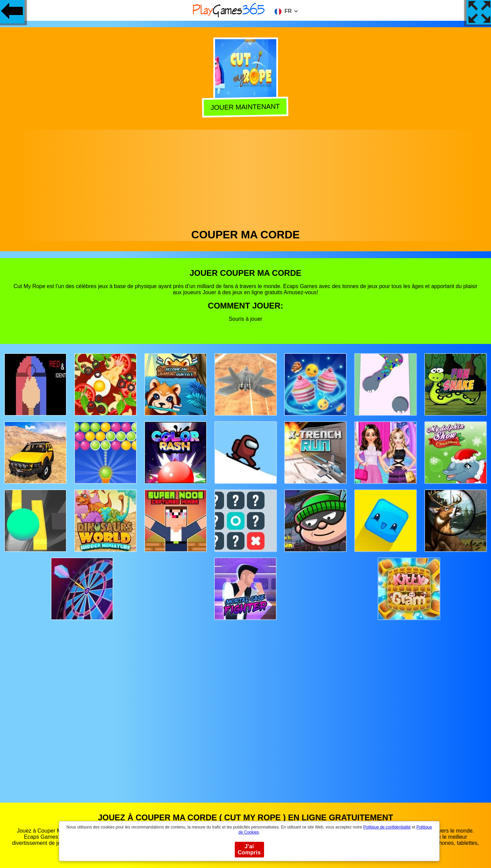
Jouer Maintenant (246, 107)
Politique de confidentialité (387, 827)
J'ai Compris (249, 849)
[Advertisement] (246, 177)
